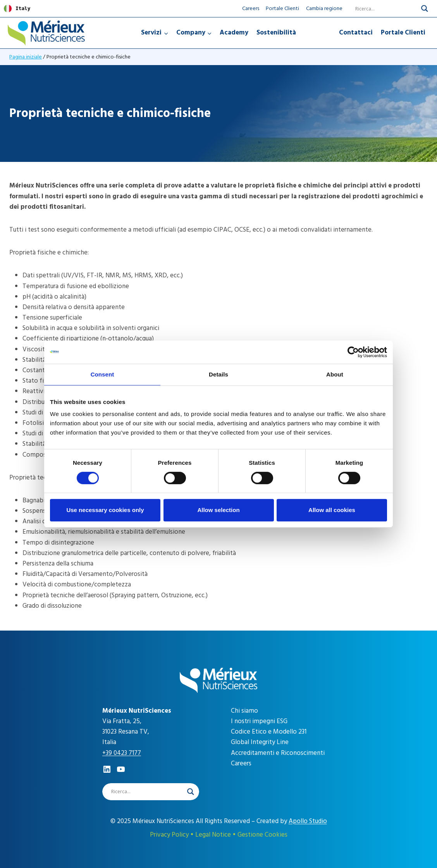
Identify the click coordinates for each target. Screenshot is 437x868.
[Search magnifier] (425, 9)
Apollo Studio (308, 821)
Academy (234, 33)
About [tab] (335, 374)
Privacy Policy (169, 835)
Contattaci (356, 33)
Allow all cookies (332, 510)
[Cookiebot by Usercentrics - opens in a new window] (353, 352)
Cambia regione (324, 9)
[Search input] (381, 9)
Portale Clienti (282, 8)
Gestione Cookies (262, 835)
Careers (251, 8)
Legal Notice (213, 835)
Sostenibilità (276, 33)
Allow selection (218, 510)
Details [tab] (218, 374)
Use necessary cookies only (105, 510)
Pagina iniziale (26, 57)
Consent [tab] (102, 374)
